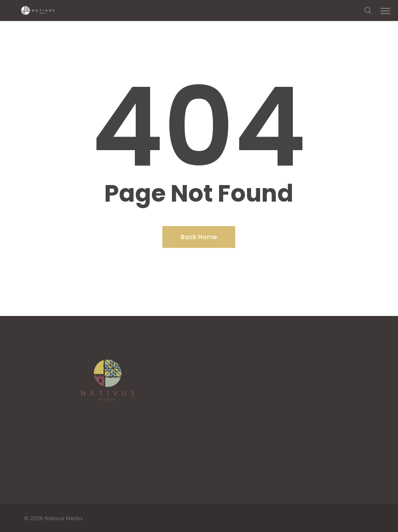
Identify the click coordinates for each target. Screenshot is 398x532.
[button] (385, 10)
